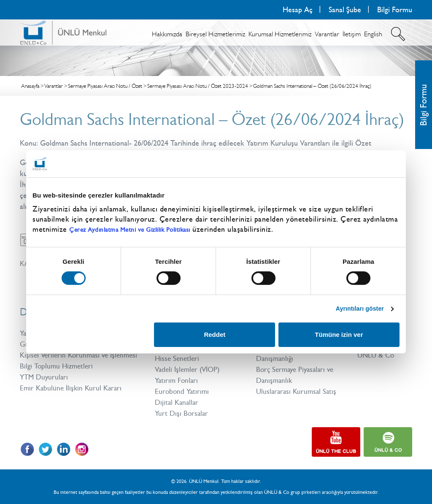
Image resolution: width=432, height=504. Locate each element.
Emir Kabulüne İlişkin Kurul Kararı (73, 399)
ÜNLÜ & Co (377, 355)
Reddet (215, 335)
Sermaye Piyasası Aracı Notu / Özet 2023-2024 (198, 86)
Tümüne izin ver (339, 335)
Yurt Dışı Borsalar (182, 413)
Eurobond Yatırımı (183, 391)
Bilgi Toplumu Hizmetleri (58, 377)
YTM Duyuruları (45, 388)
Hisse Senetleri (178, 358)
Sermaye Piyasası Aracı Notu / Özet (105, 86)
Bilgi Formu (395, 10)
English (373, 34)
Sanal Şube (345, 10)
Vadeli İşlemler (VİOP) (190, 369)
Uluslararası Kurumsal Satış (298, 391)
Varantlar (327, 34)
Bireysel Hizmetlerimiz (215, 34)
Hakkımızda (167, 34)
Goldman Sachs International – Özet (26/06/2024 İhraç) (312, 86)
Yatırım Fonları (177, 380)
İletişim (352, 34)
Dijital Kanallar (178, 402)
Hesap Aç (298, 10)
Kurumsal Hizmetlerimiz (280, 34)
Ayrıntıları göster (358, 308)
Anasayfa (30, 86)
